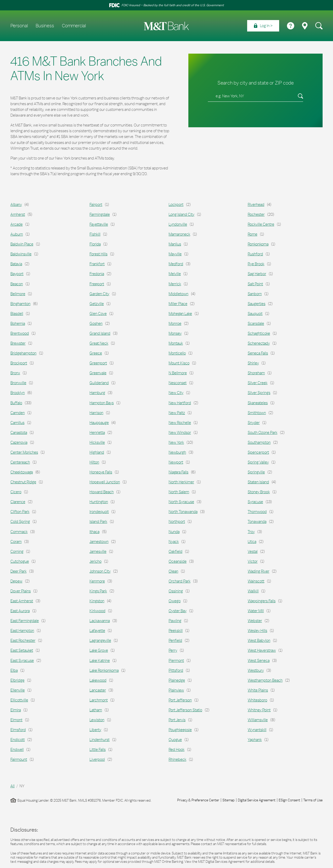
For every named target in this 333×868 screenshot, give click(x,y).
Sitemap (229, 800)
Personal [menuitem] (19, 26)
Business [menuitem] (45, 26)
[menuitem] (263, 26)
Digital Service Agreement (257, 800)
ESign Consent (289, 800)
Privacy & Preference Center (198, 800)
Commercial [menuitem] (74, 26)
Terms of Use (313, 800)
